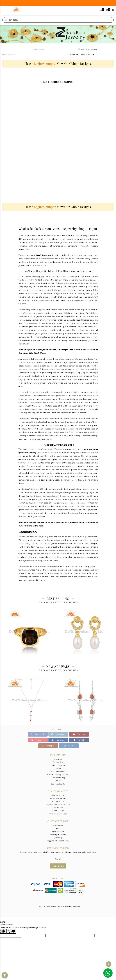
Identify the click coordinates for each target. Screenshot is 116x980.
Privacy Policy (58, 801)
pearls (57, 480)
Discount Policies (58, 795)
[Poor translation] (11, 931)
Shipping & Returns (58, 835)
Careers (58, 781)
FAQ (58, 828)
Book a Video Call (58, 784)
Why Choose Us (58, 765)
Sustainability (58, 811)
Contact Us (58, 825)
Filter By (5, 978)
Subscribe (58, 866)
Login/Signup (43, 64)
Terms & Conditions (58, 798)
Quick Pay (58, 838)
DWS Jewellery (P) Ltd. (47, 255)
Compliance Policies (58, 814)
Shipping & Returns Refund (58, 841)
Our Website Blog (58, 778)
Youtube (79, 734)
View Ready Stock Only (89, 49)
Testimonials (58, 808)
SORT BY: (74, 54)
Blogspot (48, 746)
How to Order (58, 832)
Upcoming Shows (58, 771)
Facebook (38, 734)
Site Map (58, 768)
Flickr (69, 746)
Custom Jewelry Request (58, 775)
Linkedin (58, 740)
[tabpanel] (30, 635)
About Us (58, 759)
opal (43, 480)
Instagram (58, 734)
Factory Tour (58, 762)
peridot (50, 480)
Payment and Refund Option (58, 805)
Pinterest (38, 740)
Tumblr (79, 740)
